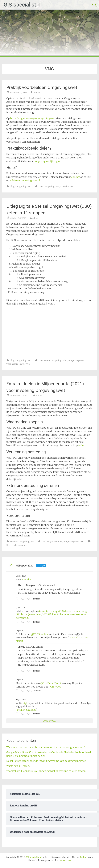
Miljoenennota (54, 541)
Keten (47, 360)
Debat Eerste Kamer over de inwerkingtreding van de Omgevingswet (46, 761)
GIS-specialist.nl (23, 5)
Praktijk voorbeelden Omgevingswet (42, 87)
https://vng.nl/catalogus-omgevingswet (33, 118)
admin (36, 93)
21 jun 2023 (21, 631)
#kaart (19, 641)
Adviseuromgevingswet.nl (25, 180)
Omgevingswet (23, 186)
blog (12, 186)
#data (78, 637)
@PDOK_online (40, 634)
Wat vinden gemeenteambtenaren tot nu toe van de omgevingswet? (46, 747)
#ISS (18, 614)
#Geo (85, 637)
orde (81, 445)
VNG (72, 186)
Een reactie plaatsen (17, 545)
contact (76, 177)
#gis (26, 703)
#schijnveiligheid (26, 710)
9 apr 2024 (21, 608)
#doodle (26, 580)
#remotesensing (48, 611)
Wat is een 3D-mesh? (18, 766)
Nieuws (14, 541)
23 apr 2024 (21, 576)
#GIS (61, 611)
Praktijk (65, 186)
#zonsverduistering (76, 611)
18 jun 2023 (21, 699)
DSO (41, 186)
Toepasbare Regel (15, 364)
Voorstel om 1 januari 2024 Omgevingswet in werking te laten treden (46, 771)
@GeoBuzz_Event (51, 683)
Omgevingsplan (59, 360)
